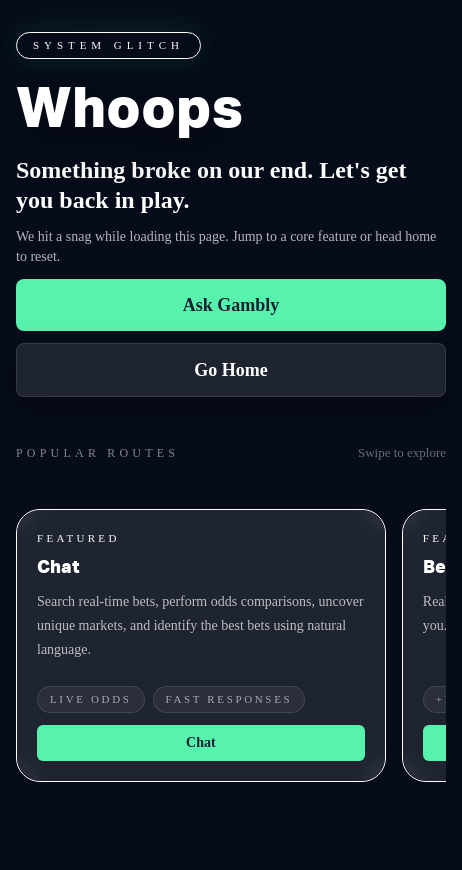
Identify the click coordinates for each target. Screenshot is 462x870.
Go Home (231, 370)
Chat (201, 742)
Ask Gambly (231, 305)
